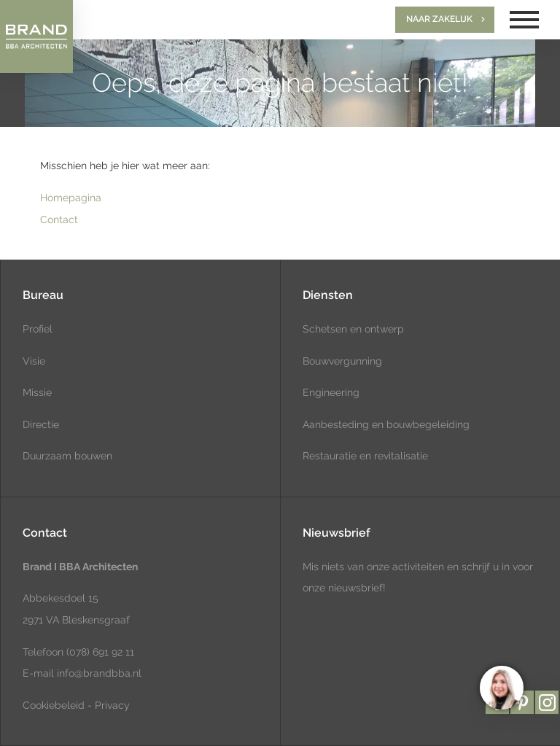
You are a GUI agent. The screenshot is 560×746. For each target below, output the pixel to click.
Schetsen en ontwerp (353, 329)
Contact (59, 219)
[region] (501, 687)
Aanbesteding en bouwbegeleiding (386, 424)
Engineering (331, 392)
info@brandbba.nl (99, 673)
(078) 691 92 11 (99, 652)
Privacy (112, 705)
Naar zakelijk (439, 19)
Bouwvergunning (342, 361)
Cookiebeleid (54, 705)
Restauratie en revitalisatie (365, 456)
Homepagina (71, 198)
